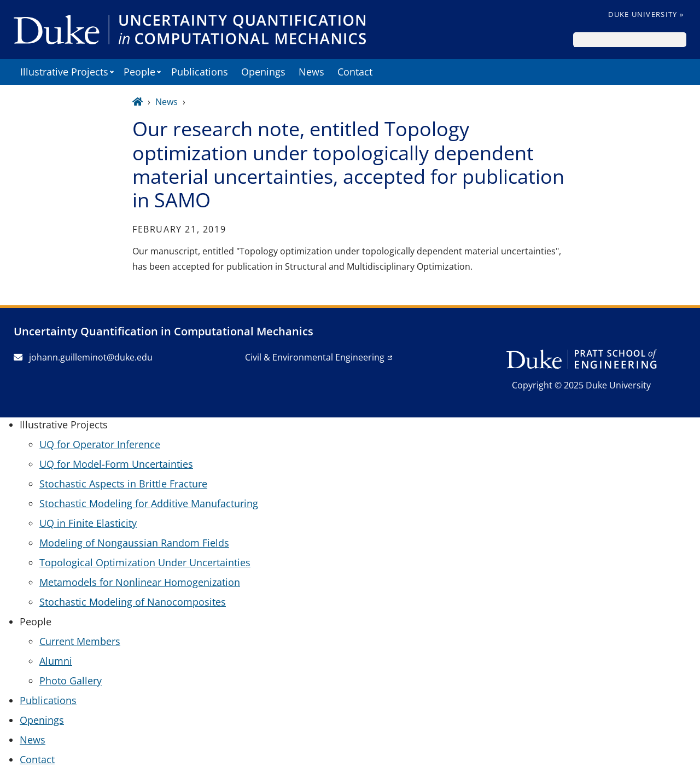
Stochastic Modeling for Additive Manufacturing (149, 503)
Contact (355, 72)
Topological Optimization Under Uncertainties (145, 562)
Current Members (80, 641)
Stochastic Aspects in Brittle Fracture (123, 484)
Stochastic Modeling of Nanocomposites (133, 602)
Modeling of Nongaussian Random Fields (134, 543)
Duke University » (646, 14)
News (311, 72)
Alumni (56, 661)
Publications (200, 72)
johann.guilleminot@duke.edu (83, 357)
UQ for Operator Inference (100, 444)
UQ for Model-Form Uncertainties (116, 464)
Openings (263, 72)
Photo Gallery (71, 681)
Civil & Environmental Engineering (315, 357)
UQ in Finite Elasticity (88, 523)
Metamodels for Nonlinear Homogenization (140, 582)
